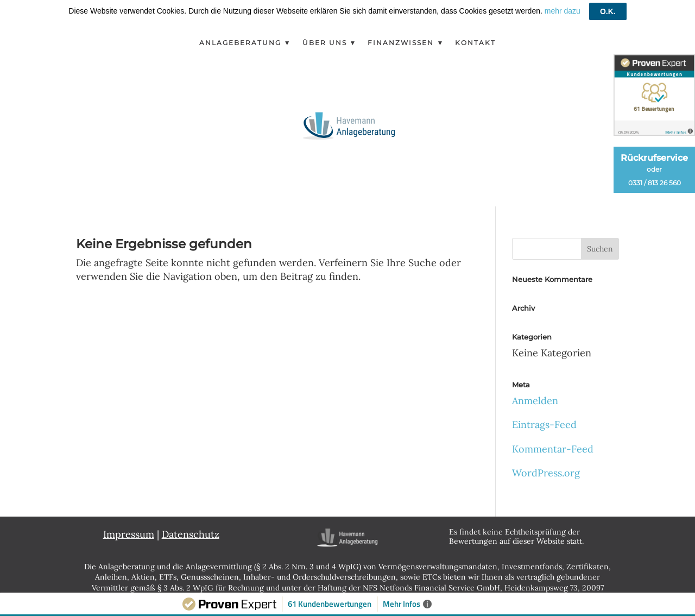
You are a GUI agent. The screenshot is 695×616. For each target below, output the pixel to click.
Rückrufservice (654, 170)
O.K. (608, 11)
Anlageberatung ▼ (245, 43)
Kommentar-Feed (553, 449)
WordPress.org (546, 473)
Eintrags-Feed (544, 425)
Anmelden (535, 401)
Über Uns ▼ (330, 43)
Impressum (129, 534)
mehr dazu (563, 11)
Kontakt (475, 43)
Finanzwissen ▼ (406, 43)
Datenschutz (191, 534)
